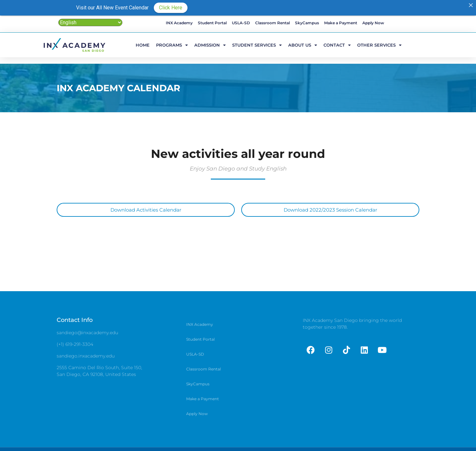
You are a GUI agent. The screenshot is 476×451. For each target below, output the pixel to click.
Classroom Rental (272, 23)
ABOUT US (303, 45)
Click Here (171, 8)
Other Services (379, 45)
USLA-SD (241, 23)
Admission (210, 45)
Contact (337, 45)
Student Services (257, 45)
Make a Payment (341, 23)
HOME (143, 45)
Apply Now (373, 23)
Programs (172, 45)
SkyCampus (307, 23)
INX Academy (179, 23)
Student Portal (212, 23)
